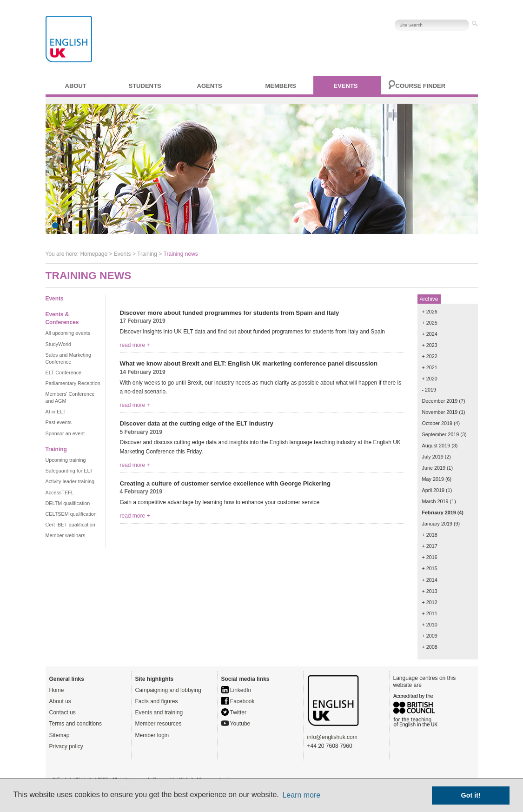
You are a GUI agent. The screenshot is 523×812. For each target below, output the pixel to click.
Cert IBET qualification (70, 525)
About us (60, 701)
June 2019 (434, 468)
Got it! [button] (471, 795)
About (76, 86)
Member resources (159, 724)
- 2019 (429, 390)
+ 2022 (430, 356)
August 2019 (436, 446)
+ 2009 (430, 636)
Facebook (238, 701)
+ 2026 (430, 312)
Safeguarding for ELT (69, 471)
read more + (135, 345)
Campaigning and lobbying (168, 690)
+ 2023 (430, 345)
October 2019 (437, 423)
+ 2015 (430, 568)
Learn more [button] (301, 795)
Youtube (236, 724)
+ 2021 (430, 367)
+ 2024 (430, 334)
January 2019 (437, 524)
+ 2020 (430, 379)
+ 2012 (430, 602)
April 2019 (434, 490)
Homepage (94, 254)
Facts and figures (157, 701)
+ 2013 (430, 591)
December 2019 (440, 401)
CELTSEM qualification (71, 514)
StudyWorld (59, 344)
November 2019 (440, 412)
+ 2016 (430, 557)
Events (346, 86)
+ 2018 (430, 535)
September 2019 (441, 434)
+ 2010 (430, 625)
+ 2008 (430, 647)
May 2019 (433, 479)
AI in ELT (56, 412)
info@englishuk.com (332, 737)
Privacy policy (66, 746)
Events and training (159, 712)
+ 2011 (430, 613)
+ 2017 (430, 546)
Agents (210, 86)
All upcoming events (68, 333)
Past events (59, 422)
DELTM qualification (68, 503)
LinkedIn (236, 690)
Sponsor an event (65, 433)
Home (57, 690)
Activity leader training (70, 481)
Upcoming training (66, 460)
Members (281, 86)
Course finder (421, 86)
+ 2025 (430, 323)
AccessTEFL (60, 493)
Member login (152, 735)
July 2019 (433, 457)
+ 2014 (430, 580)
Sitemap (60, 735)
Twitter (234, 712)
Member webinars (66, 535)
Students (145, 86)
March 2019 (435, 501)
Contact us (63, 712)
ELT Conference (64, 373)
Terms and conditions (76, 724)
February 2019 (439, 512)
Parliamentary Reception (73, 383)
